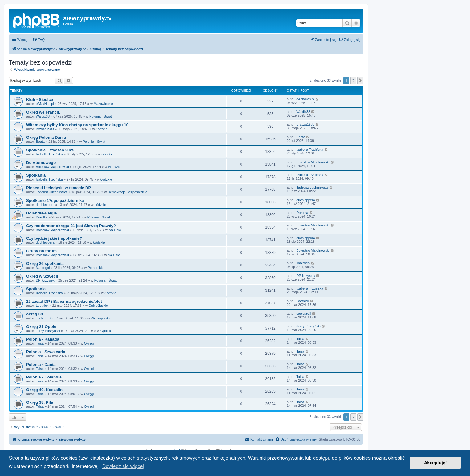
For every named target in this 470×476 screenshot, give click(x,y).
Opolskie (107, 331)
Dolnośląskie (98, 306)
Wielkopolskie (101, 318)
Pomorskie (95, 268)
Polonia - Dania (41, 364)
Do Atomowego (41, 163)
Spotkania (36, 175)
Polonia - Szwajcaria (46, 352)
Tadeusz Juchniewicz (52, 192)
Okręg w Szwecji (42, 276)
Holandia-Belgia (42, 213)
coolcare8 (43, 318)
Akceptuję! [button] (436, 463)
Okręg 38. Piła (40, 402)
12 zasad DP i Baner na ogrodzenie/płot (64, 301)
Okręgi (89, 343)
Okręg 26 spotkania (45, 264)
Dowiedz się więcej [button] (123, 466)
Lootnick (42, 306)
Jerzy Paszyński (48, 331)
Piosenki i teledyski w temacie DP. (59, 188)
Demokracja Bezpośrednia (127, 192)
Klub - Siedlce (40, 100)
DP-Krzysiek (45, 280)
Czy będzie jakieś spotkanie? (54, 238)
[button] (360, 81)
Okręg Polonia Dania (46, 137)
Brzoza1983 (45, 129)
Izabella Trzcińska (49, 154)
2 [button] (353, 81)
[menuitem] (38, 40)
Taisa (40, 343)
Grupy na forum (41, 251)
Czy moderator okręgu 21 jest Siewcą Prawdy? (71, 226)
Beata (40, 142)
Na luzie (115, 167)
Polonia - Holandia (44, 377)
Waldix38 (43, 116)
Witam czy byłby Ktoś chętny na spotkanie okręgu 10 (77, 125)
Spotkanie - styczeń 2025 (50, 150)
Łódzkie (102, 129)
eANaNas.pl (45, 104)
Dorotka (42, 217)
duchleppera (45, 205)
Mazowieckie (103, 104)
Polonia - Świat (101, 116)
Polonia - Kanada (43, 339)
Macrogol (43, 268)
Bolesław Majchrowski (52, 167)
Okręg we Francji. (43, 112)
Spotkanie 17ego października (55, 200)
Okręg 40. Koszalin (44, 390)
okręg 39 (34, 314)
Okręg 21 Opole (41, 327)
